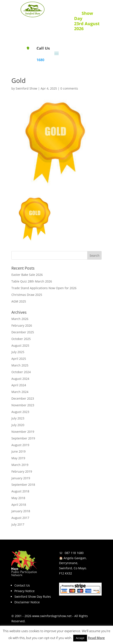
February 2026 (22, 325)
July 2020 (18, 425)
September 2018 (23, 485)
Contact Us (22, 585)
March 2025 (20, 365)
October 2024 (21, 372)
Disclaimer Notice (27, 602)
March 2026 (20, 319)
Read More (96, 638)
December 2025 (23, 332)
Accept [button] (80, 638)
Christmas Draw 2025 (27, 295)
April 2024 (19, 385)
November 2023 (23, 405)
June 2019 (18, 451)
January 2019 (21, 478)
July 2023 (18, 418)
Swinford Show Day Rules (33, 597)
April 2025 (19, 359)
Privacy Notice (24, 591)
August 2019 (20, 445)
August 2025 (20, 345)
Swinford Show (26, 88)
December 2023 (23, 398)
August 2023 (20, 412)
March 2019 (20, 465)
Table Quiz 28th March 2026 (32, 281)
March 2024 (20, 392)
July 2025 (18, 352)
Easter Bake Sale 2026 (27, 275)
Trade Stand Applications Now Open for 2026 (44, 288)
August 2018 (20, 491)
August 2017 (20, 518)
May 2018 (18, 498)
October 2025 (21, 339)
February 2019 (22, 471)
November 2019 (23, 432)
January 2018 (21, 511)
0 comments (69, 88)
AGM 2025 (19, 301)
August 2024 (20, 379)
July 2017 (18, 524)
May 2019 (18, 458)
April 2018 (19, 505)
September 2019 (23, 438)
